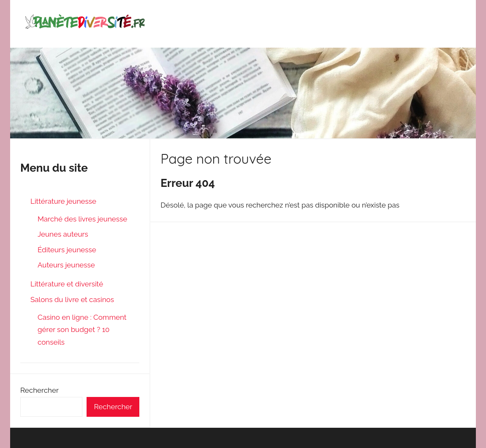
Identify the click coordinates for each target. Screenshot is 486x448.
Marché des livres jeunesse (82, 219)
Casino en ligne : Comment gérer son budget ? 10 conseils (82, 330)
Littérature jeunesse (63, 201)
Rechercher (39, 390)
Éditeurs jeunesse (67, 250)
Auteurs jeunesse (66, 265)
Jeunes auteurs (63, 234)
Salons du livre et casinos (72, 300)
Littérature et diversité (67, 284)
